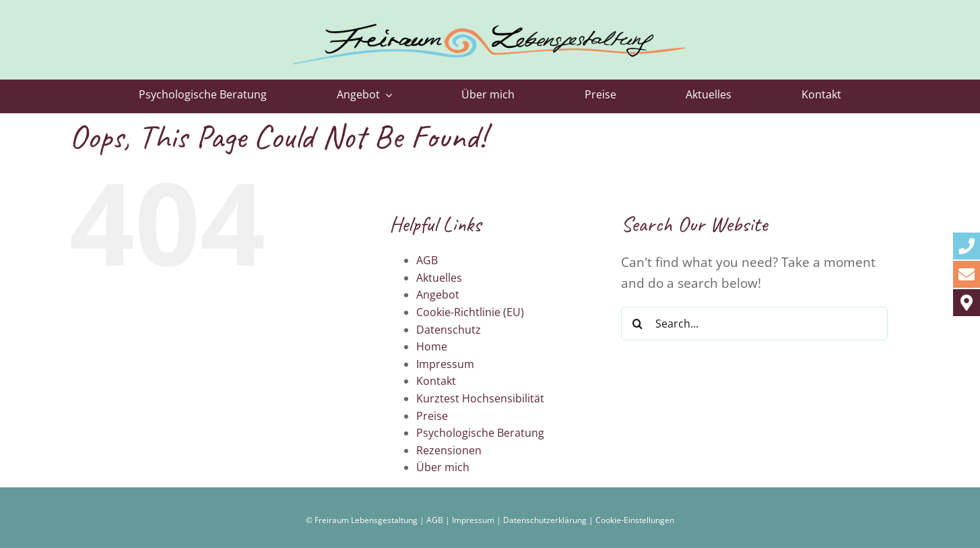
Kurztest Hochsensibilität (480, 398)
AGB (427, 260)
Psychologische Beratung (480, 433)
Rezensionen (449, 450)
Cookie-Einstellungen (635, 520)
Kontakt (436, 381)
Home (432, 346)
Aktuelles (439, 278)
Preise (432, 416)
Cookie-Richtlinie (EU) (470, 312)
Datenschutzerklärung (545, 520)
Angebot (438, 295)
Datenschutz (449, 330)
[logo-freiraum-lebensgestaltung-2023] (490, 16)
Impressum (445, 364)
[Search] (638, 324)
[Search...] (755, 324)
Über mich (443, 467)
